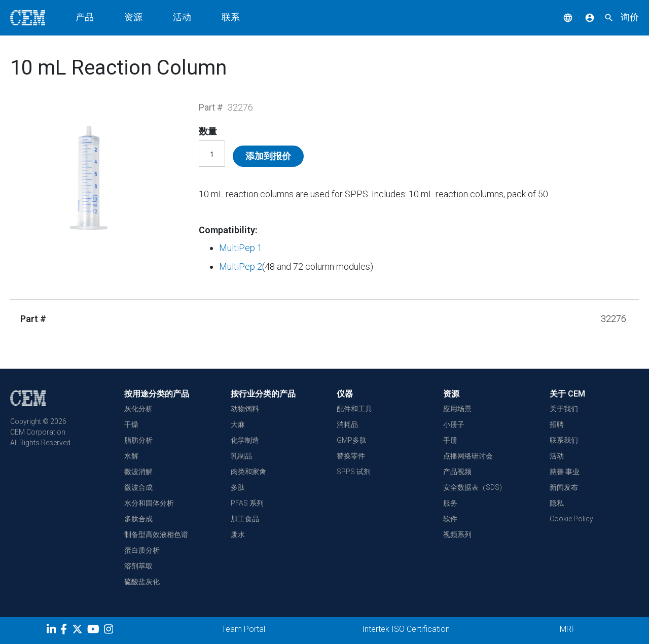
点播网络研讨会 (468, 456)
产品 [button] (85, 17)
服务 (450, 503)
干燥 (131, 424)
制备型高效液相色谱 (156, 534)
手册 (450, 440)
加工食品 (245, 519)
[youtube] (95, 631)
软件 (450, 519)
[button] (560, 17)
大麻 (238, 424)
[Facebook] (66, 631)
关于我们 (564, 409)
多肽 (238, 487)
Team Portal (243, 629)
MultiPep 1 (241, 248)
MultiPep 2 (241, 266)
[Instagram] (110, 631)
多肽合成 (138, 519)
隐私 (557, 503)
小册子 (454, 424)
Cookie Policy (571, 519)
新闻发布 (564, 487)
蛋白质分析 (142, 550)
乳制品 (241, 456)
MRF (568, 629)
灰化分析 (138, 409)
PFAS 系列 (247, 503)
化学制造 (245, 440)
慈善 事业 (565, 472)
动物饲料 (245, 409)
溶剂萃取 (138, 566)
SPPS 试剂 (354, 472)
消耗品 (347, 424)
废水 (238, 534)
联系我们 (564, 440)
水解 (131, 456)
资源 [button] (133, 17)
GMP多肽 (352, 440)
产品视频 (457, 472)
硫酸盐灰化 (142, 582)
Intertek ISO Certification (406, 629)
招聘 (557, 424)
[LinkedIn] (52, 631)
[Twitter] (79, 631)
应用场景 (457, 409)
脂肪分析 (138, 440)
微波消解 (138, 472)
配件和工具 (354, 409)
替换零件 (351, 456)
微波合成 (138, 487)
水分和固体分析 (149, 503)
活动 (182, 17)
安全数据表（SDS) (473, 487)
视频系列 (457, 534)
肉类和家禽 (248, 472)
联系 (231, 17)
